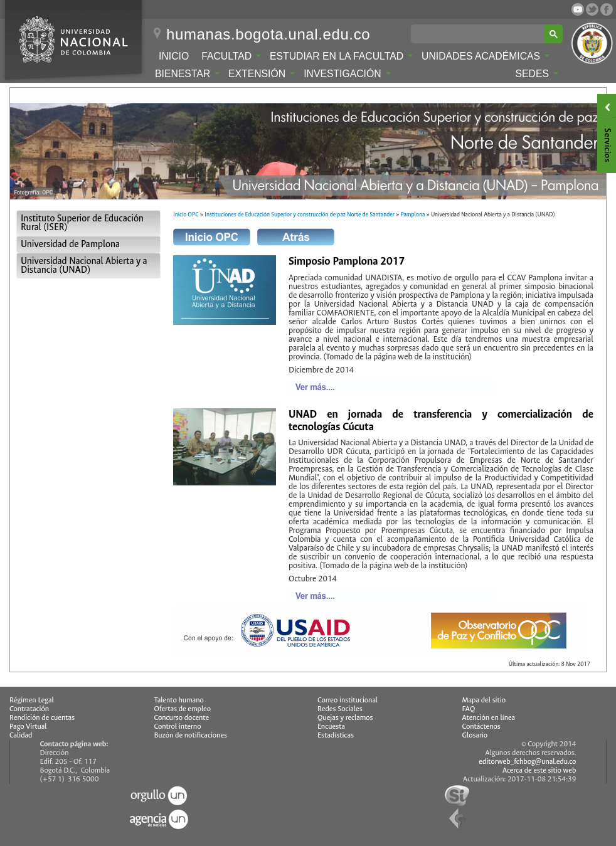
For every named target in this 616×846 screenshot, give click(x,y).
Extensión (262, 74)
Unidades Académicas (486, 56)
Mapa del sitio (484, 700)
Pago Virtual (28, 727)
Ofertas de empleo (183, 709)
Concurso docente (182, 718)
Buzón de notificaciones (191, 735)
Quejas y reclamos (345, 718)
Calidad (21, 735)
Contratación (29, 709)
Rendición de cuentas (42, 718)
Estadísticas (336, 735)
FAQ (469, 709)
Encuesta (331, 727)
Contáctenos (481, 727)
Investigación (347, 74)
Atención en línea (489, 718)
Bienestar (187, 74)
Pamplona (413, 214)
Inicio (174, 56)
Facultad (231, 56)
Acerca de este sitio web (539, 770)
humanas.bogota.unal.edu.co (268, 34)
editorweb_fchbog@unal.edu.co (527, 762)
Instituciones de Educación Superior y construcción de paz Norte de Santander (300, 214)
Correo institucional (348, 700)
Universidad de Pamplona (70, 244)
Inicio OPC (186, 214)
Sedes (537, 74)
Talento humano (179, 700)
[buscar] (480, 34)
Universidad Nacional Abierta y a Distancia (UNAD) (84, 266)
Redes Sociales (340, 709)
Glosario (475, 735)
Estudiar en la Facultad (341, 56)
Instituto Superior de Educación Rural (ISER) (82, 223)
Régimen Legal (32, 700)
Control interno (178, 727)
